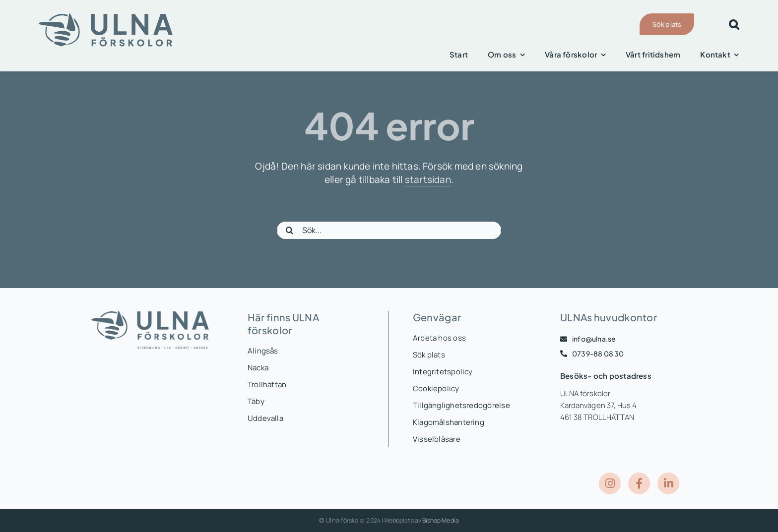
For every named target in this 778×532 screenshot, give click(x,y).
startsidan (428, 179)
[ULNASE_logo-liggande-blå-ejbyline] (106, 17)
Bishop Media (441, 520)
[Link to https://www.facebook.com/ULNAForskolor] (639, 483)
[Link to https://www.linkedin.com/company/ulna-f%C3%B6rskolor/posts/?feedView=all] (668, 483)
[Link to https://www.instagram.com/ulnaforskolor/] (610, 483)
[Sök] (289, 230)
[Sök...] (389, 230)
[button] (734, 24)
